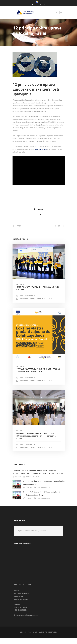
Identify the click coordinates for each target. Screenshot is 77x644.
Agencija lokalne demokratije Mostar (32, 537)
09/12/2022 (21, 436)
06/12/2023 (21, 372)
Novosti (32, 304)
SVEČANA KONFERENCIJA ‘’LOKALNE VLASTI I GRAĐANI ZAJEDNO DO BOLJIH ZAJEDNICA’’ (35, 376)
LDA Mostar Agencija (28, 301)
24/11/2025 (18, 483)
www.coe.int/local (49, 155)
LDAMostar (24, 304)
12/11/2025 (29, 494)
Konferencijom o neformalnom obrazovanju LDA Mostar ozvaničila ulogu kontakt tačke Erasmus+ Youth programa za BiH (38, 477)
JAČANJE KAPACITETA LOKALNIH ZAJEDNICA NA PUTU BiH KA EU (38, 294)
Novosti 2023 (41, 304)
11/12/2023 (21, 290)
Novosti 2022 (41, 451)
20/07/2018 (19, 39)
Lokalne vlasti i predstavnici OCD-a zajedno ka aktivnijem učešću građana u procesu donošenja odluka (38, 440)
